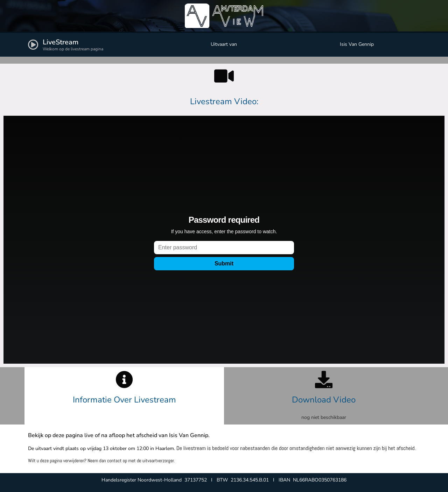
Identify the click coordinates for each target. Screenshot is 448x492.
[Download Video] (324, 379)
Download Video (324, 400)
